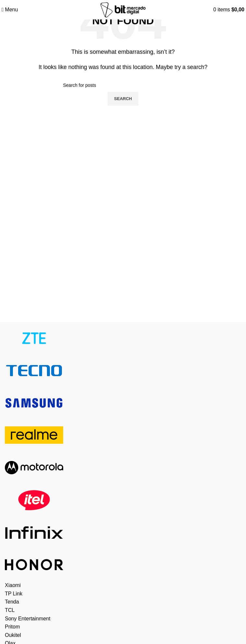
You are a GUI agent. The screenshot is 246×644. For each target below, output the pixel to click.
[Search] (123, 85)
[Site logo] (123, 9)
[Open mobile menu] (10, 10)
